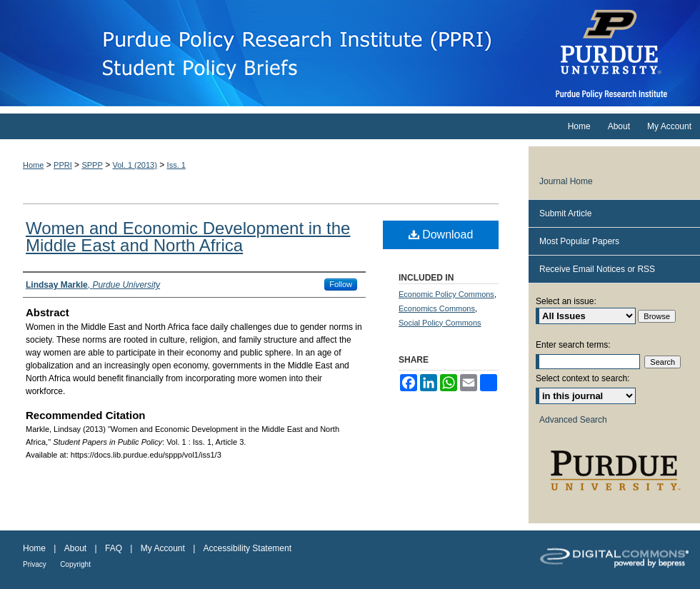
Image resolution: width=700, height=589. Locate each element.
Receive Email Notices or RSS (597, 269)
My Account (163, 548)
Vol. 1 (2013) (135, 165)
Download (441, 235)
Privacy (35, 564)
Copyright (75, 564)
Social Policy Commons (440, 323)
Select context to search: (582, 378)
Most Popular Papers (579, 241)
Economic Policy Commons (446, 294)
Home (33, 165)
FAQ (114, 548)
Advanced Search (573, 420)
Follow (341, 284)
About (75, 548)
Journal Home (566, 181)
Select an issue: (566, 301)
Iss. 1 (176, 165)
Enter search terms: (573, 345)
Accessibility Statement (247, 548)
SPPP (92, 165)
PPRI (63, 165)
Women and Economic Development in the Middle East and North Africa (188, 237)
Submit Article (565, 213)
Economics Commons (437, 308)
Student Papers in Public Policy (264, 53)
